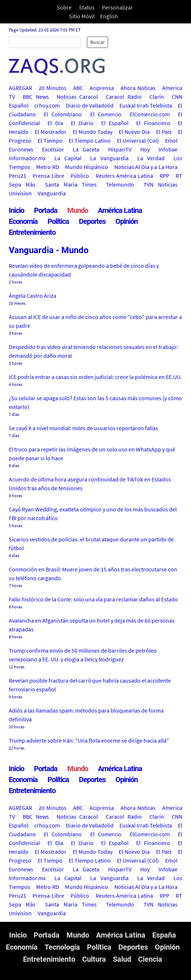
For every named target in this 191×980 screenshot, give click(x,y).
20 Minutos (53, 88)
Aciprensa (102, 88)
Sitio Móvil (82, 16)
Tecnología (62, 947)
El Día (55, 123)
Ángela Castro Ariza (33, 296)
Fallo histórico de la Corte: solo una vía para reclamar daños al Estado (93, 599)
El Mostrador (51, 132)
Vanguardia (52, 193)
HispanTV (120, 149)
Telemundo (120, 184)
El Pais (164, 132)
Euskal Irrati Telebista (146, 105)
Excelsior (53, 149)
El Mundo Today (93, 132)
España (164, 935)
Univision (20, 193)
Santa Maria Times (71, 184)
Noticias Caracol (77, 97)
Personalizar (117, 7)
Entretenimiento (32, 232)
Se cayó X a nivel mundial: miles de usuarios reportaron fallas (83, 428)
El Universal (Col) (138, 140)
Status (87, 7)
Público (80, 176)
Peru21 (18, 176)
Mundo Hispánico (87, 167)
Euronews (21, 149)
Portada (46, 210)
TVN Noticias (161, 184)
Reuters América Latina (125, 176)
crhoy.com (47, 105)
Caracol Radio (123, 97)
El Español (115, 123)
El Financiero (153, 123)
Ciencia (150, 959)
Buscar (98, 42)
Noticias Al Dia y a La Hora (146, 167)
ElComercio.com (150, 114)
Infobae (168, 149)
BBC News (36, 97)
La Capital (68, 158)
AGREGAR (20, 88)
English (109, 16)
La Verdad (151, 158)
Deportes (92, 221)
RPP (165, 176)
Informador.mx (27, 158)
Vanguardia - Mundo (49, 250)
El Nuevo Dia (134, 132)
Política (58, 221)
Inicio (16, 210)
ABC (78, 88)
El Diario (82, 123)
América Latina (120, 210)
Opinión (127, 221)
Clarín (157, 97)
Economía (23, 221)
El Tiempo (50, 140)
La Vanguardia (109, 158)
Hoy (145, 149)
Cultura (94, 959)
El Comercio (106, 114)
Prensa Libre (48, 176)
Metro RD (47, 167)
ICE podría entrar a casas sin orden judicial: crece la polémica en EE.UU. (95, 377)
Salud (122, 959)
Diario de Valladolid (90, 105)
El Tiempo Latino (90, 140)
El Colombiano (63, 114)
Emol (171, 140)
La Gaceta (86, 149)
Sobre (64, 7)
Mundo (78, 210)
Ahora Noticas (138, 88)
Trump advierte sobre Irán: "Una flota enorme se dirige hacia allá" (89, 740)
